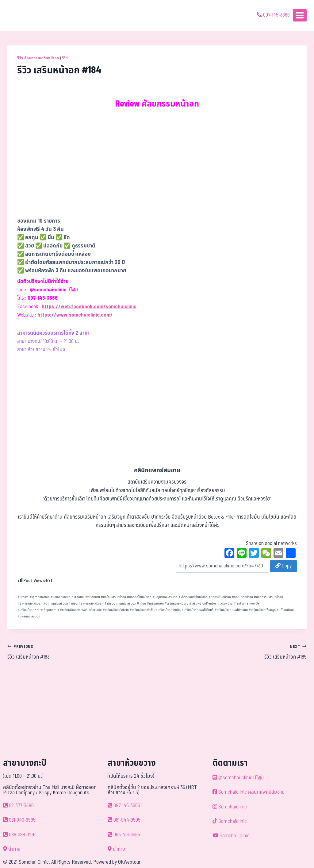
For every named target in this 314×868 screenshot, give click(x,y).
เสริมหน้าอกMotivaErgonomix (38, 610)
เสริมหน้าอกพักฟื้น (142, 610)
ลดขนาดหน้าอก (242, 597)
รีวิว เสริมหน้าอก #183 (80, 652)
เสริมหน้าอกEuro (176, 603)
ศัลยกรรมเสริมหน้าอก (268, 597)
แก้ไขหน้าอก (285, 610)
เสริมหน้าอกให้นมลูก (262, 610)
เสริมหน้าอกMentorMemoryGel (239, 603)
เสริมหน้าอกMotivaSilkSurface (81, 610)
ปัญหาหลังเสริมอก (165, 597)
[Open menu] (300, 15)
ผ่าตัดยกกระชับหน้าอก (193, 597)
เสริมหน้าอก (155, 603)
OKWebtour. (130, 862)
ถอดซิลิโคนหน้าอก (139, 597)
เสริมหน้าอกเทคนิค (168, 610)
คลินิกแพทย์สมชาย (87, 597)
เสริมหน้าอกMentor (203, 603)
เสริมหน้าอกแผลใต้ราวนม (231, 610)
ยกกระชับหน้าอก (220, 597)
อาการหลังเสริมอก (30, 603)
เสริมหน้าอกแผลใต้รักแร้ (197, 610)
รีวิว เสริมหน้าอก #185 (234, 652)
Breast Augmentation (34, 597)
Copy (283, 566)
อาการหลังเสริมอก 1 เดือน (60, 603)
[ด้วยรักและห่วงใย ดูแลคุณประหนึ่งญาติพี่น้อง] (22, 15)
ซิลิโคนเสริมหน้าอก (113, 597)
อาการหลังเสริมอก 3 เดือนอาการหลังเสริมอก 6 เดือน (112, 603)
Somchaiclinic (62, 597)
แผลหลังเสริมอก (29, 616)
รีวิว (65, 58)
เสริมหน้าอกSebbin (116, 610)
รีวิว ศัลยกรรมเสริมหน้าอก (38, 58)
